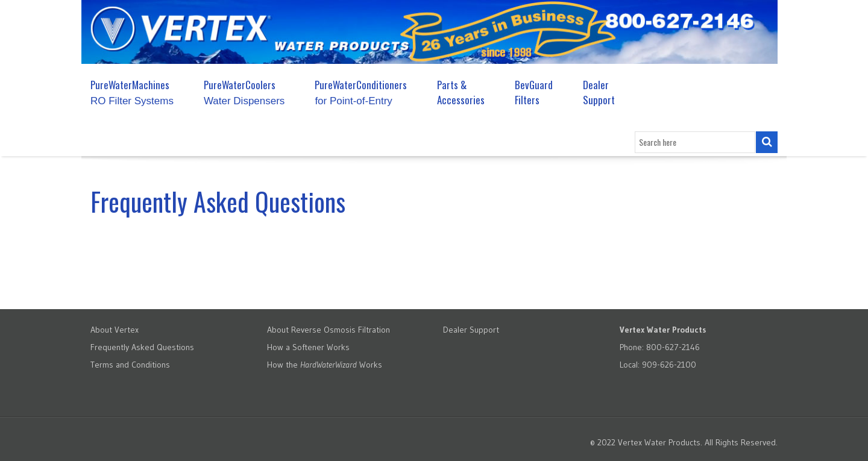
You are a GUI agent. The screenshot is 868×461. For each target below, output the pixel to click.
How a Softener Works (308, 347)
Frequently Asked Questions (142, 347)
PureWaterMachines (132, 92)
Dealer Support (599, 92)
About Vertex (115, 330)
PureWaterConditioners (361, 92)
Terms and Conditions (130, 365)
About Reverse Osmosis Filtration (329, 330)
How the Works (325, 365)
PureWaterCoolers (244, 92)
